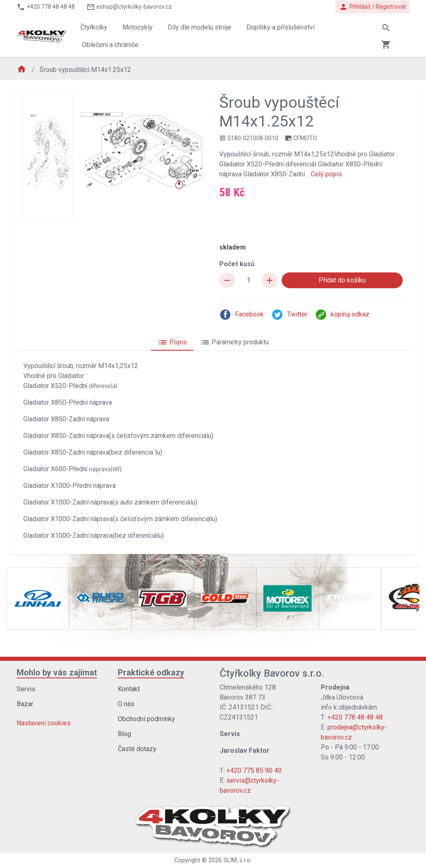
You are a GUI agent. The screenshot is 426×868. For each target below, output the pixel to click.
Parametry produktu (234, 342)
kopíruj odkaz (342, 315)
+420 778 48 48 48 (355, 717)
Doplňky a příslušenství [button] (280, 27)
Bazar (25, 704)
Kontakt (129, 689)
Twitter (289, 315)
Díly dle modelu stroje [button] (199, 27)
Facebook (241, 315)
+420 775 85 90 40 (254, 770)
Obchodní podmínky (146, 719)
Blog (124, 734)
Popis (172, 342)
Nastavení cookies (44, 723)
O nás (126, 704)
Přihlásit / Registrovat (373, 7)
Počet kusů (237, 264)
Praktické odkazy (151, 673)
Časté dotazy (137, 749)
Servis (26, 689)
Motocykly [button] (137, 27)
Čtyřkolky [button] (94, 27)
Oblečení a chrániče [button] (110, 45)
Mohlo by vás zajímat (57, 673)
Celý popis (326, 174)
